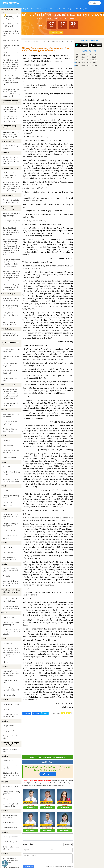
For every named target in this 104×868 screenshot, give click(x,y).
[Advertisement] (51, 736)
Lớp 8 (32, 9)
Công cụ (84, 9)
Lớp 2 (71, 9)
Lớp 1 (77, 9)
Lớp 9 (26, 9)
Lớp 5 (51, 9)
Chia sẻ (36, 713)
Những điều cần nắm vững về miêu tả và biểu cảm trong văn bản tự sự (46, 49)
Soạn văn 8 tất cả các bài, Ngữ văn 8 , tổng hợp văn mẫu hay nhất (48, 41)
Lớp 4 (58, 9)
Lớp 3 (64, 9)
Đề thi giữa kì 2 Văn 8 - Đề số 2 (87, 63)
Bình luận (27, 714)
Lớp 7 (38, 9)
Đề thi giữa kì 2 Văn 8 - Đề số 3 (87, 60)
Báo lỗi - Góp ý (48, 762)
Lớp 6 (45, 9)
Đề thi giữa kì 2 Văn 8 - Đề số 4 (87, 57)
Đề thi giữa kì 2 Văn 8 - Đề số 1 (87, 65)
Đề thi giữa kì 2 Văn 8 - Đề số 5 (87, 54)
